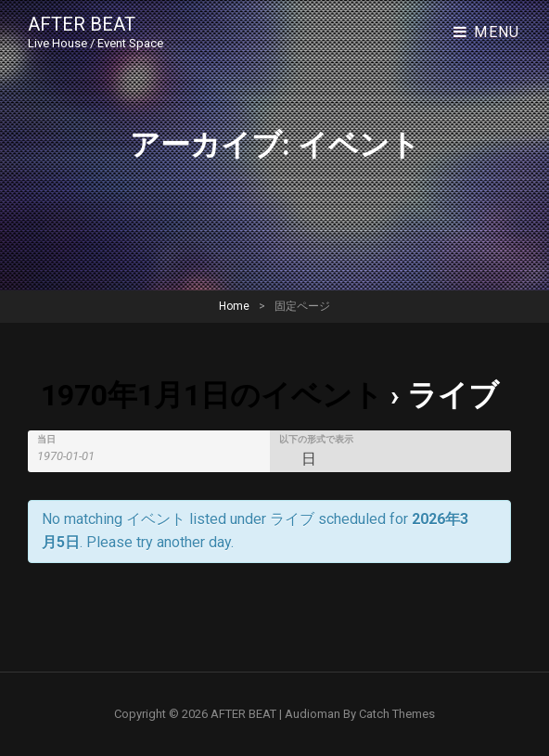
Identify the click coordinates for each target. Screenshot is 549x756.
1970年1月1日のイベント (212, 395)
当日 (46, 440)
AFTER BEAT (82, 24)
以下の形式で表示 (316, 440)
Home (234, 306)
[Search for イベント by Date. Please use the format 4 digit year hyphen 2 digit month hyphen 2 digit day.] (77, 456)
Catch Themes (397, 714)
